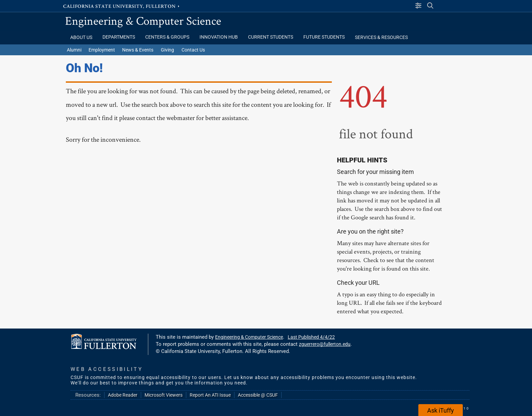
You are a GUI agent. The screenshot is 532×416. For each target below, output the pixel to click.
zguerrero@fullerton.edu (325, 344)
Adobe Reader (123, 395)
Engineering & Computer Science (143, 21)
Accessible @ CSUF (258, 395)
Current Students (271, 37)
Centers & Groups (167, 37)
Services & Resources (381, 37)
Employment (102, 50)
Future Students (324, 37)
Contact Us (193, 50)
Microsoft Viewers (164, 395)
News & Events (138, 50)
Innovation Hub (219, 37)
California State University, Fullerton (122, 6)
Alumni (74, 50)
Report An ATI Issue (210, 395)
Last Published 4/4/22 (311, 337)
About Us (81, 37)
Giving (167, 50)
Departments (119, 37)
